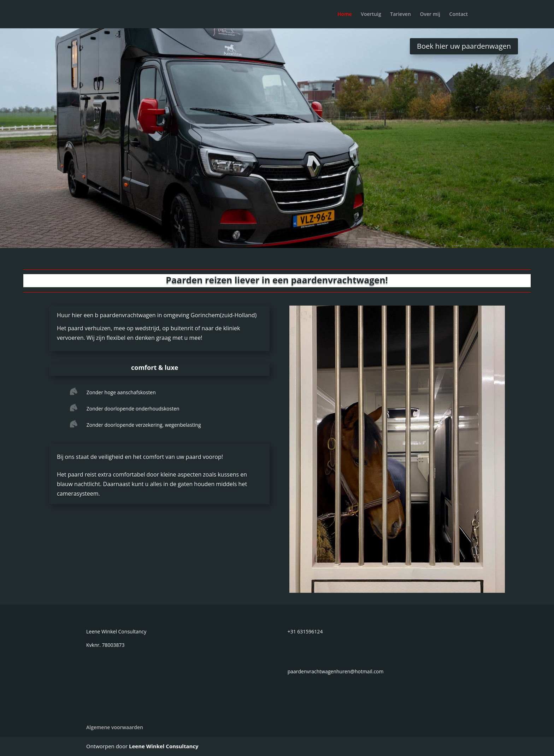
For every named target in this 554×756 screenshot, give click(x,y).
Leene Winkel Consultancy (164, 746)
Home (345, 14)
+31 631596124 (305, 631)
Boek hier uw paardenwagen (464, 46)
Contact (459, 14)
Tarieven (400, 14)
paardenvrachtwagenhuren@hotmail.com (336, 671)
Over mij (430, 14)
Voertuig (371, 14)
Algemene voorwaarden (115, 727)
